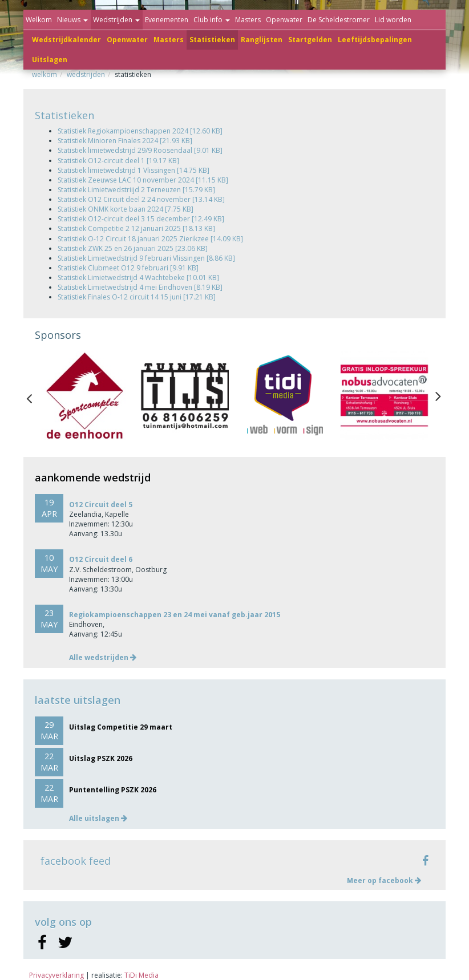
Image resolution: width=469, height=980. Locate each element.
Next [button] (438, 396)
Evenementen (167, 20)
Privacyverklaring (56, 975)
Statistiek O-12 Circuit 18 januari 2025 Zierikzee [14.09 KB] (150, 239)
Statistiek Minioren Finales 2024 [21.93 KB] (125, 141)
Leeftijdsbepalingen (375, 40)
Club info (212, 20)
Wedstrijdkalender (66, 40)
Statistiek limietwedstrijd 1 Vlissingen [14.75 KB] (134, 170)
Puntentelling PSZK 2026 (113, 790)
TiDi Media (141, 975)
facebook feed (76, 861)
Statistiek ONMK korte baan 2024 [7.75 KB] (126, 209)
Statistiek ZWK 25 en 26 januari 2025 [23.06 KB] (133, 248)
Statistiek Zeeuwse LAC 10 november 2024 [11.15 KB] (143, 180)
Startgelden (310, 40)
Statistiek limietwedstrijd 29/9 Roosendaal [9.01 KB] (140, 150)
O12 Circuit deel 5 (101, 505)
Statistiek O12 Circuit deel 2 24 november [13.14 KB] (141, 199)
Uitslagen (50, 60)
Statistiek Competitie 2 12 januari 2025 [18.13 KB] (136, 228)
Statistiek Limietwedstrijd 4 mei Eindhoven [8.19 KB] (140, 287)
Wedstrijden (116, 20)
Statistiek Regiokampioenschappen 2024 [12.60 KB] (140, 131)
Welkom (39, 20)
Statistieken (212, 40)
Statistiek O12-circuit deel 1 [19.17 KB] (118, 161)
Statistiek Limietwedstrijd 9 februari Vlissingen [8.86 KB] (146, 258)
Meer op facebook (384, 880)
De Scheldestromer (339, 20)
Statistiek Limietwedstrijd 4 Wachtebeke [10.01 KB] (138, 278)
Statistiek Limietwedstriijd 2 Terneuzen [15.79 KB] (136, 190)
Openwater (127, 40)
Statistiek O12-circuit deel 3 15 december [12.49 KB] (141, 219)
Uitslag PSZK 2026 (101, 758)
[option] (85, 396)
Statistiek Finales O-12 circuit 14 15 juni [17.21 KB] (137, 297)
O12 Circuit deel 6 (101, 559)
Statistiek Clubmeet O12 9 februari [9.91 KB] (128, 268)
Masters (169, 40)
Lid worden (393, 20)
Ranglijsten (262, 40)
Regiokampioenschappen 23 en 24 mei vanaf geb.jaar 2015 (175, 615)
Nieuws (72, 20)
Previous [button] (35, 396)
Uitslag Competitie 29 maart (121, 727)
